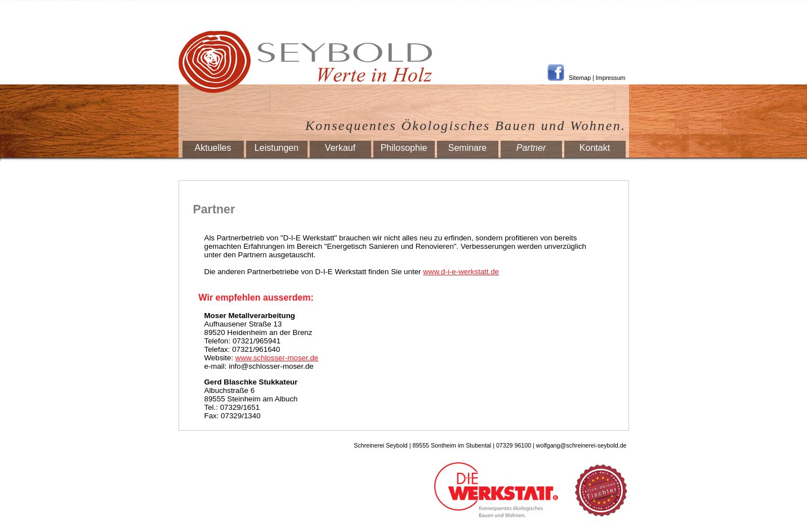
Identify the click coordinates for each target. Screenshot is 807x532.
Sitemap (580, 78)
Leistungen (277, 148)
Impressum (611, 78)
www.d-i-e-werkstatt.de (461, 272)
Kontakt (595, 148)
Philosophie (404, 148)
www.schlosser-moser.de (277, 358)
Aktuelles (213, 148)
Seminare (467, 148)
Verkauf (340, 148)
